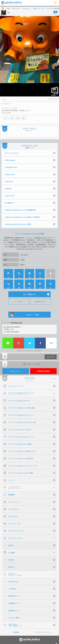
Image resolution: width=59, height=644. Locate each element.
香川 (24, 118)
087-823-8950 (13, 332)
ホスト (6, 118)
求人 (12, 118)
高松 (18, 118)
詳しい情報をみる (30, 294)
